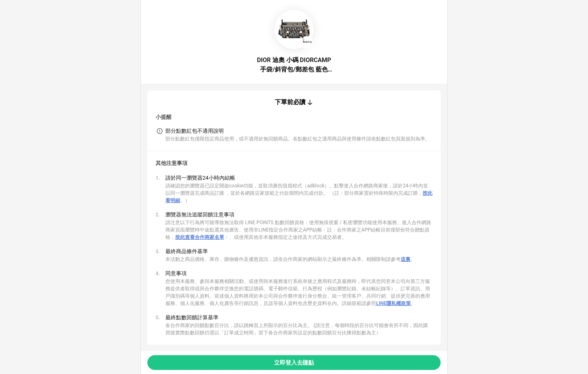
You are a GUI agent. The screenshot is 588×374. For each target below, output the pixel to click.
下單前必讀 (290, 102)
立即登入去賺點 (294, 363)
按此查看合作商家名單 (200, 237)
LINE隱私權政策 (393, 303)
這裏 (405, 259)
